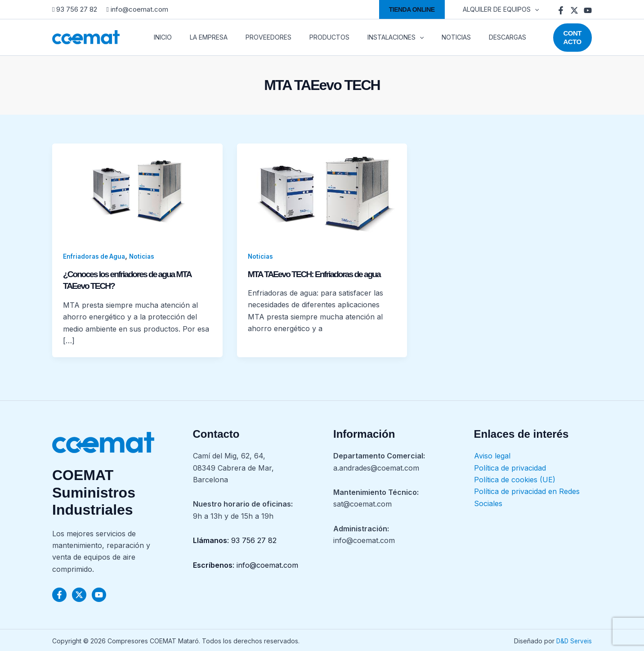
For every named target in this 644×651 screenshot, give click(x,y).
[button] (417, 9)
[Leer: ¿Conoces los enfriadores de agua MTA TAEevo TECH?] (137, 191)
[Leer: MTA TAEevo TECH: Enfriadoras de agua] (322, 191)
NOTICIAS (427, 37)
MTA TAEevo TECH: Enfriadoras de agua (318, 274)
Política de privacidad (510, 467)
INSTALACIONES (372, 37)
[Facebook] (561, 10)
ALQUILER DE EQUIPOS (503, 9)
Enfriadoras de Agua (96, 256)
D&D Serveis (573, 640)
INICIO (161, 37)
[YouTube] (588, 10)
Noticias (145, 256)
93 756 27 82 (76, 9)
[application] (537, 9)
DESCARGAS (473, 37)
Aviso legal (492, 455)
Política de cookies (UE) (515, 479)
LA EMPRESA (201, 37)
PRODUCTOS (311, 37)
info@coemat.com (137, 9)
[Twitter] (574, 10)
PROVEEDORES (256, 37)
